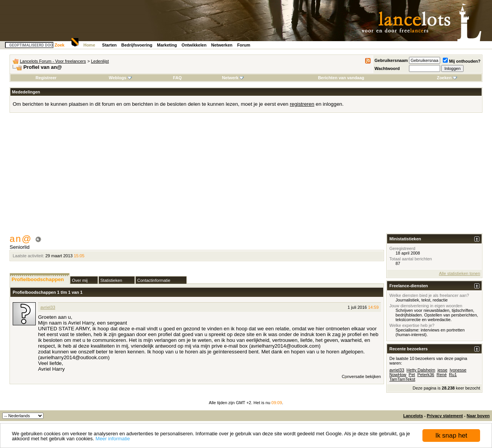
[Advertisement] (246, 176)
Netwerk (233, 78)
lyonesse (458, 370)
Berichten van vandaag (341, 78)
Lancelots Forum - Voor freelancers (53, 61)
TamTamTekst (402, 379)
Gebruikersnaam (391, 60)
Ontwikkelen (194, 45)
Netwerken (222, 45)
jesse (442, 370)
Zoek (60, 45)
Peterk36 (426, 375)
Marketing (167, 45)
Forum (244, 45)
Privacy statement (445, 416)
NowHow (398, 375)
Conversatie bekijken (361, 376)
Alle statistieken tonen (460, 273)
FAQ (177, 78)
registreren (302, 104)
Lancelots (413, 416)
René (442, 375)
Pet (412, 375)
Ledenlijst (100, 61)
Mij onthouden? (462, 61)
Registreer (46, 78)
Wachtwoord (387, 68)
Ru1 (453, 375)
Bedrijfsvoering (137, 45)
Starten (110, 45)
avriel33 (48, 307)
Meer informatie (113, 439)
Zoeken (447, 78)
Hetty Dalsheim (421, 370)
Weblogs (120, 78)
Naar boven (478, 416)
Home (89, 45)
